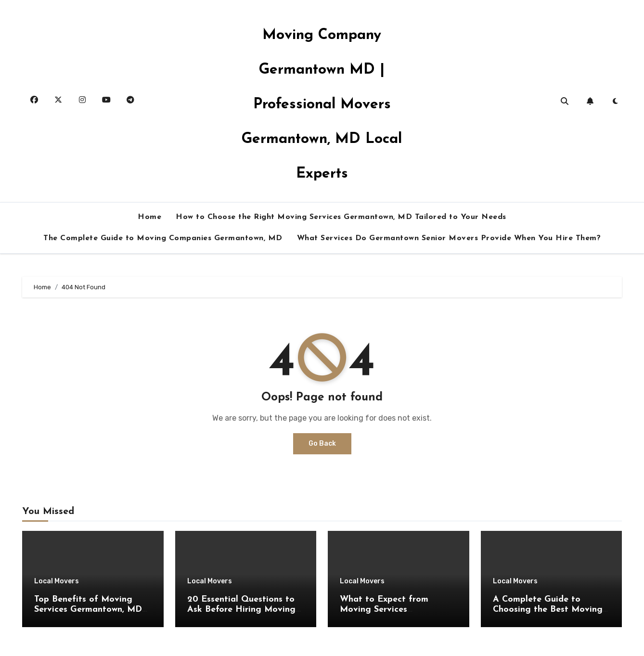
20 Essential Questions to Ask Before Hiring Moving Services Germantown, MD (241, 610)
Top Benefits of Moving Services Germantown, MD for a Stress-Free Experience (92, 610)
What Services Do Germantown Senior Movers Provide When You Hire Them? (449, 238)
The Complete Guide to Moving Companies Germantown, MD (163, 238)
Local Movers (57, 581)
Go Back (322, 444)
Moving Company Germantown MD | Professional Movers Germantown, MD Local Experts (322, 105)
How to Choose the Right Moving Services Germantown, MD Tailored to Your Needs (341, 217)
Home (149, 217)
